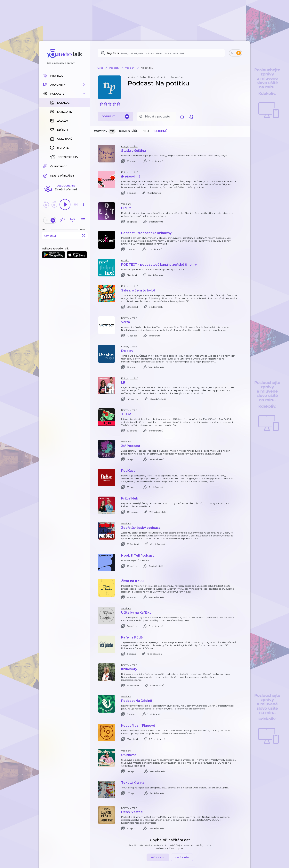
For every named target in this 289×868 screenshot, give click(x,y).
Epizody (105, 131)
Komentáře (128, 131)
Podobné (160, 131)
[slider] (51, 166)
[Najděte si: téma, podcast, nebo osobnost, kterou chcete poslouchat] (161, 53)
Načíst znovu (158, 857)
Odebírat (116, 117)
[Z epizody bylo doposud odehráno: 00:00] (46, 166)
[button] (65, 85)
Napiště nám (182, 857)
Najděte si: (113, 53)
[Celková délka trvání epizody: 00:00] (84, 166)
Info (145, 131)
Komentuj (65, 172)
